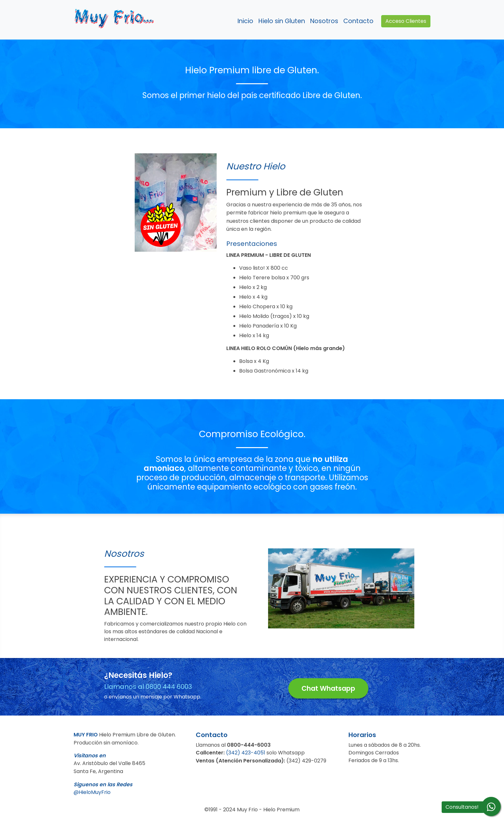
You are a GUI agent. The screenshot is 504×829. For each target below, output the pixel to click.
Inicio (245, 21)
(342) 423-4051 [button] (246, 753)
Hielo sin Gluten (282, 21)
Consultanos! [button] (462, 807)
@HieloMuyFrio (92, 792)
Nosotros (324, 21)
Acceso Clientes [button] (406, 21)
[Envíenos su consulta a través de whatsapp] (491, 806)
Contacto (358, 21)
